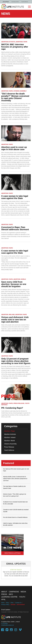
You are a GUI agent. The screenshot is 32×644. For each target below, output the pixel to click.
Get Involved (21, 604)
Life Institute (6, 2)
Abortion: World (9, 441)
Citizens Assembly (10, 444)
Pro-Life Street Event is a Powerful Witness (15, 517)
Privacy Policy (5, 604)
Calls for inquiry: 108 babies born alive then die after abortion (15, 524)
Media (23, 592)
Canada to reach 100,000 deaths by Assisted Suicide (16, 511)
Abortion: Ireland (10, 437)
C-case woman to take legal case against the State (15, 197)
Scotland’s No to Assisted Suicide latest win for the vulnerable (15, 503)
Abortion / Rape (9, 431)
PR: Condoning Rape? (12, 408)
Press (4, 594)
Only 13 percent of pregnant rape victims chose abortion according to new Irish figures (16, 361)
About (4, 592)
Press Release (9, 447)
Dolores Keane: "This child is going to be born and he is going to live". (15, 495)
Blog (7, 603)
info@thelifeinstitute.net (8, 625)
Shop (12, 603)
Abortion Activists (10, 434)
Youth (22, 597)
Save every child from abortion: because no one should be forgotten (14, 284)
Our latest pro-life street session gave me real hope (16, 470)
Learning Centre (15, 2)
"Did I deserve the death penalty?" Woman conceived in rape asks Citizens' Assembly (15, 97)
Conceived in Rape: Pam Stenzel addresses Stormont (15, 228)
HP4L (3, 599)
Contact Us (18, 603)
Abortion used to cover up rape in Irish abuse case (14, 148)
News (3, 603)
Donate (13, 604)
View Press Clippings (12, 553)
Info (11, 594)
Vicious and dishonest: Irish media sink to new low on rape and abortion (15, 320)
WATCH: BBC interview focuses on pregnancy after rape (15, 47)
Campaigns (14, 592)
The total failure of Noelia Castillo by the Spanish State (14, 487)
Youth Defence (25, 2)
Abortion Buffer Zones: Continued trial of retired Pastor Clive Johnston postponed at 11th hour (15, 479)
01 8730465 (4, 623)
